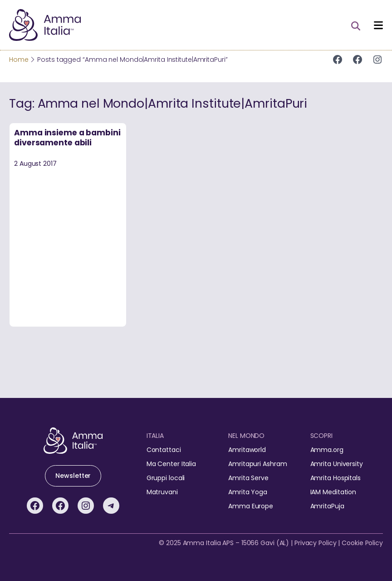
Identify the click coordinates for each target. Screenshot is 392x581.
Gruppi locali (166, 478)
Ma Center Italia (171, 464)
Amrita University (337, 464)
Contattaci (164, 450)
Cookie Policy (362, 543)
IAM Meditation (333, 492)
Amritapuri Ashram (257, 464)
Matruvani (162, 492)
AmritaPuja (327, 506)
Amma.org (327, 450)
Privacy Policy (316, 543)
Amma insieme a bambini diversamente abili (67, 138)
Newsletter (73, 476)
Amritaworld (247, 450)
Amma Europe (251, 506)
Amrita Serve (248, 478)
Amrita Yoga (248, 492)
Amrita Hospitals (336, 478)
